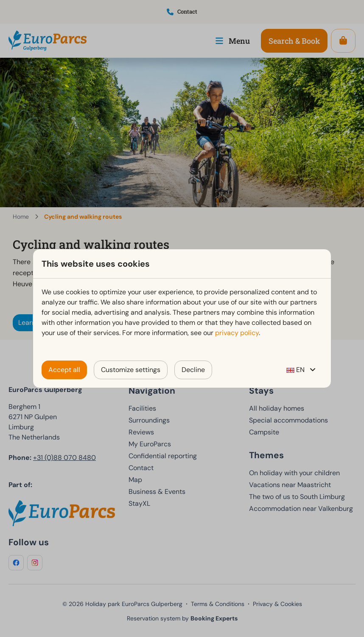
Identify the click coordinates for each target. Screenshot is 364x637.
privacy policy (237, 333)
